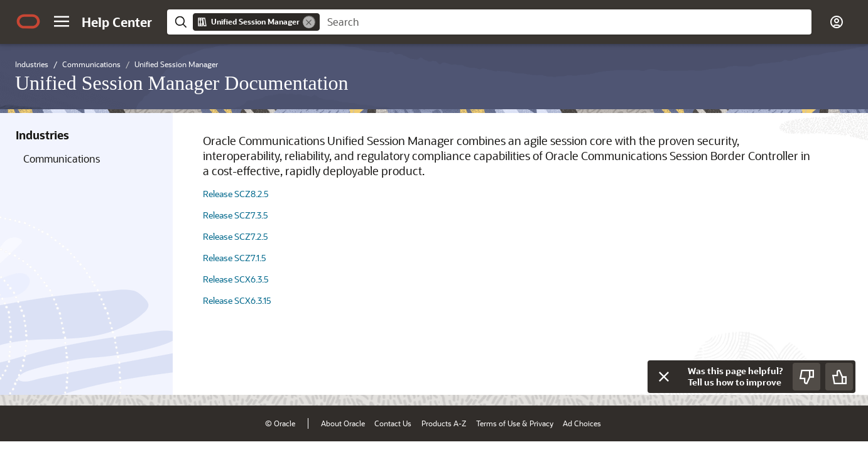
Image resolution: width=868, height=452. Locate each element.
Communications (62, 159)
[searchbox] (566, 22)
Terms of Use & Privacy (515, 423)
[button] (62, 21)
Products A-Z (444, 423)
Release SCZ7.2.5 (236, 236)
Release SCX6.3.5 (236, 279)
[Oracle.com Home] (28, 21)
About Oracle (343, 423)
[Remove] (309, 22)
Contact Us (393, 423)
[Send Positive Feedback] (839, 377)
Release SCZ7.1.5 (235, 258)
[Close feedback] (664, 377)
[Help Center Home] (117, 22)
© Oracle (280, 423)
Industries (42, 135)
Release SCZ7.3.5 (236, 215)
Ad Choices (582, 423)
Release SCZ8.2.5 (236, 194)
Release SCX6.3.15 (237, 300)
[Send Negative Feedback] (806, 377)
